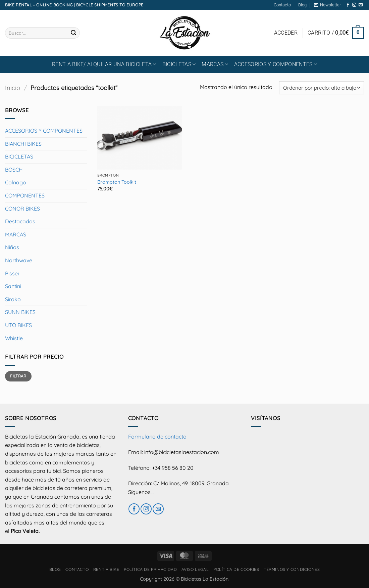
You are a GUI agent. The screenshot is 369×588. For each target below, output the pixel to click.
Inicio (13, 88)
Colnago (16, 182)
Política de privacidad (150, 569)
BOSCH (14, 170)
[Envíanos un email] (361, 5)
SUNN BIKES (20, 312)
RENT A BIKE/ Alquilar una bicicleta (104, 64)
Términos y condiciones (292, 569)
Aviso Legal (195, 569)
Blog (302, 5)
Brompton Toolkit (117, 182)
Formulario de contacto (157, 437)
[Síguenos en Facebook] (348, 5)
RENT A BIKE (106, 569)
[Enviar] (73, 33)
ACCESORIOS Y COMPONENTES (276, 64)
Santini (13, 286)
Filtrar (18, 376)
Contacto (282, 5)
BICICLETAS (179, 64)
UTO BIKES (18, 325)
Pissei (12, 273)
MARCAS (215, 64)
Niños (12, 247)
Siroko (13, 299)
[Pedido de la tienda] (322, 88)
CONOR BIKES (22, 209)
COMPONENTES (25, 195)
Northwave (19, 260)
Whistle (14, 338)
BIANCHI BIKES (23, 144)
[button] (327, 5)
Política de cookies (236, 569)
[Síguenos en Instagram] (354, 5)
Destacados (20, 221)
